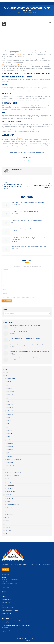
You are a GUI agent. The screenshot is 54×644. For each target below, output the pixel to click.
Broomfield (11, 453)
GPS (8, 479)
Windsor (10, 408)
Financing (8, 521)
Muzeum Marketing (37, 639)
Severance (11, 398)
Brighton (10, 414)
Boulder (9, 440)
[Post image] (6, 205)
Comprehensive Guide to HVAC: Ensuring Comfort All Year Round (29, 247)
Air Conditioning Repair (13, 475)
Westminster (12, 466)
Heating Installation (12, 482)
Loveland (11, 395)
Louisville (11, 450)
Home (7, 372)
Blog (4, 23)
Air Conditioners (11, 498)
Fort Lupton (11, 427)
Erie (9, 417)
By (23, 152)
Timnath (10, 401)
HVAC (4, 25)
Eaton (10, 421)
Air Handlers (10, 508)
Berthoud (11, 382)
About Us (8, 527)
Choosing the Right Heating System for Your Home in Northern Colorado (30, 229)
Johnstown (11, 391)
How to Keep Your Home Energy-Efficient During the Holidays (28, 202)
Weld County (10, 411)
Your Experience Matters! (12, 524)
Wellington (11, 404)
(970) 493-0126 (5, 588)
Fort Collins (11, 385)
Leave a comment (40, 152)
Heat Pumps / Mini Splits (13, 505)
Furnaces (9, 501)
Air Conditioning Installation (14, 472)
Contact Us (8, 530)
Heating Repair (11, 485)
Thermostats (10, 514)
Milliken (10, 433)
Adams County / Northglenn (14, 459)
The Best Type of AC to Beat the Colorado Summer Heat (26, 211)
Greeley (10, 430)
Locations (8, 375)
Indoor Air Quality (11, 492)
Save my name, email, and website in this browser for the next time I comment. (20, 297)
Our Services (8, 469)
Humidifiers (10, 511)
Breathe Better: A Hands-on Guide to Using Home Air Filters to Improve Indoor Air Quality (30, 239)
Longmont (11, 443)
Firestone (11, 424)
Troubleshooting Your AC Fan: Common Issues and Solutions (27, 220)
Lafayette (11, 446)
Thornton (11, 463)
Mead (10, 437)
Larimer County (11, 379)
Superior (10, 456)
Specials (7, 517)
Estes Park (11, 388)
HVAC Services (10, 488)
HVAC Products (9, 495)
